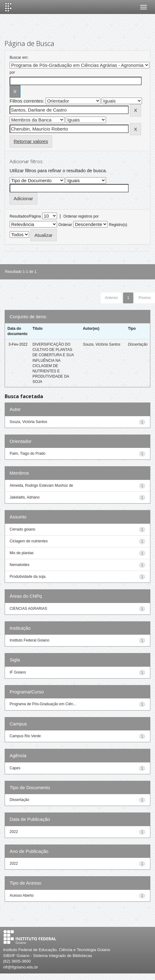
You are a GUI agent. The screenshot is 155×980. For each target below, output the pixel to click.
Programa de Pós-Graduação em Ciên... (43, 704)
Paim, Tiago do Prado (27, 453)
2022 (14, 832)
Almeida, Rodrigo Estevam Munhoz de (41, 485)
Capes (15, 768)
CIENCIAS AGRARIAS (28, 609)
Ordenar (65, 225)
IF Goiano (18, 672)
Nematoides (20, 565)
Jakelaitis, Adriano (25, 497)
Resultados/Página (25, 216)
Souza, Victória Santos (102, 344)
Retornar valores (31, 141)
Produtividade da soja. (28, 577)
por (12, 72)
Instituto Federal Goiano (29, 640)
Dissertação (138, 344)
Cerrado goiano (22, 529)
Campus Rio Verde (25, 736)
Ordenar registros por (81, 216)
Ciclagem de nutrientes (29, 541)
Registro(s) (118, 225)
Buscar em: (19, 58)
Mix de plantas (22, 553)
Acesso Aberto (22, 895)
